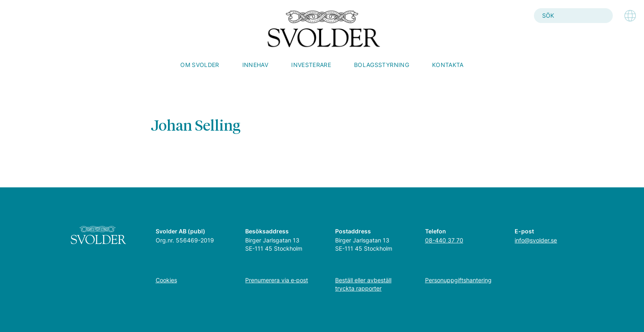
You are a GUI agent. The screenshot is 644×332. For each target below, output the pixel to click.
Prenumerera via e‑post (277, 280)
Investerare (311, 65)
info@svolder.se (536, 240)
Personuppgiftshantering (458, 280)
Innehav (255, 65)
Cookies (166, 280)
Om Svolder (200, 65)
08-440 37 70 (444, 240)
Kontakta (448, 65)
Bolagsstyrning (382, 65)
